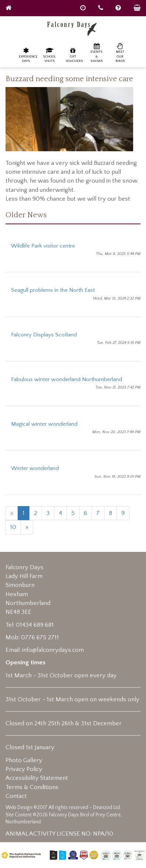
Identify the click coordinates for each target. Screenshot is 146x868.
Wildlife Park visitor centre (43, 246)
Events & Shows (97, 53)
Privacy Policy (24, 769)
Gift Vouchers (74, 55)
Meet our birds (120, 53)
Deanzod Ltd (106, 808)
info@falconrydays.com (53, 650)
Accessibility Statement (37, 778)
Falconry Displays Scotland (44, 335)
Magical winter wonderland (44, 424)
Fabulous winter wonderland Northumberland (67, 379)
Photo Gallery (24, 760)
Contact (16, 796)
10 (13, 527)
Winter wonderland (35, 468)
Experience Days (28, 55)
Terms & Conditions (32, 787)
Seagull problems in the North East (53, 290)
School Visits (49, 55)
